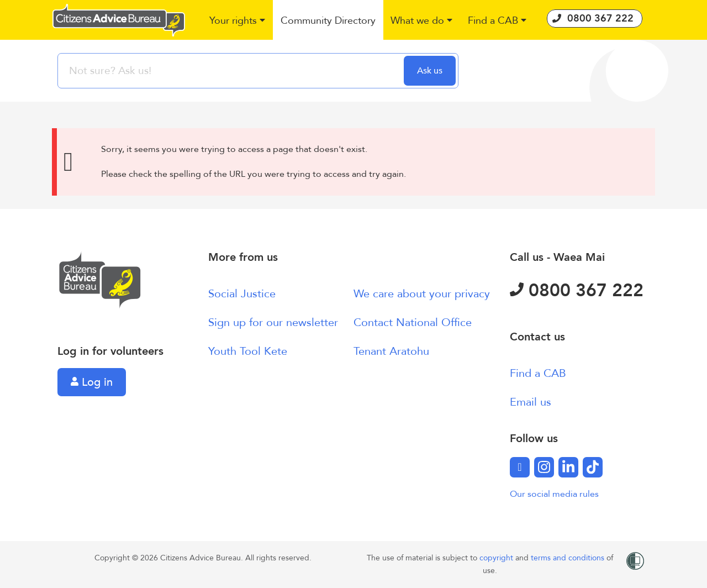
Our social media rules (554, 494)
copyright (497, 558)
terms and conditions (569, 558)
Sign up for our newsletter (273, 322)
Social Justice (242, 294)
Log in (92, 382)
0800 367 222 (577, 291)
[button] (238, 21)
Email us (531, 402)
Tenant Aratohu (391, 351)
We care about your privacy (422, 294)
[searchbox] (232, 71)
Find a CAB (538, 373)
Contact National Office (413, 322)
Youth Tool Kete (248, 351)
